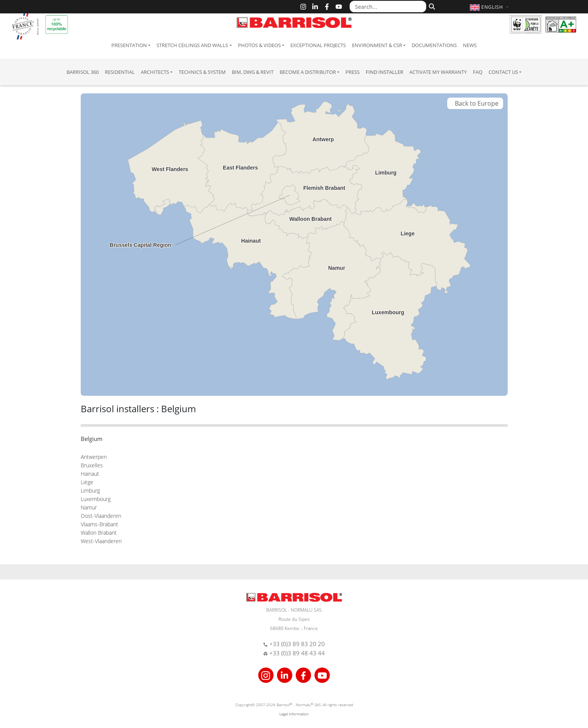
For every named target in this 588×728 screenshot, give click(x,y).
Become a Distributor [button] (308, 72)
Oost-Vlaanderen (101, 516)
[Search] (431, 6)
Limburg (90, 491)
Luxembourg (96, 499)
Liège (87, 482)
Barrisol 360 (83, 72)
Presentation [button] (129, 45)
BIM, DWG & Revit (253, 72)
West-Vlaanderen (101, 541)
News (470, 45)
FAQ (478, 72)
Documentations (434, 45)
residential (120, 72)
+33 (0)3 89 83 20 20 (297, 644)
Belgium (92, 439)
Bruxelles (92, 465)
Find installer (384, 72)
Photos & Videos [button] (259, 45)
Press (353, 72)
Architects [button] (155, 72)
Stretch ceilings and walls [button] (192, 45)
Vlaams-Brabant (99, 524)
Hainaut (90, 474)
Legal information (294, 714)
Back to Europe (475, 103)
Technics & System (202, 72)
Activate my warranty (438, 72)
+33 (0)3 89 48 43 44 (297, 653)
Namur (89, 507)
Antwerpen (94, 457)
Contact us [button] (503, 72)
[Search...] (388, 7)
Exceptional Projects (318, 45)
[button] (490, 7)
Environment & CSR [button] (377, 45)
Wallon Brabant (99, 533)
